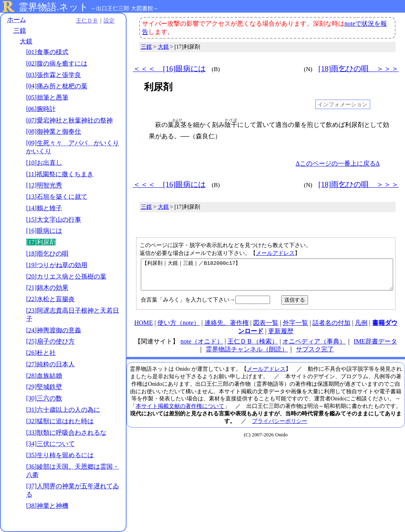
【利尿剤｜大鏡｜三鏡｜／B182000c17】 (267, 277)
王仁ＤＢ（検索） (253, 347)
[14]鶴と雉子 (44, 208)
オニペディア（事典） (314, 347)
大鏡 (26, 41)
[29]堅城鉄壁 (44, 387)
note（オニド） (202, 347)
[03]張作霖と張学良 (54, 75)
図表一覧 (266, 329)
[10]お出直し (44, 163)
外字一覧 (295, 329)
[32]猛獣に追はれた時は (60, 421)
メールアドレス (275, 253)
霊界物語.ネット (54, 7)
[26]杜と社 (41, 353)
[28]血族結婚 (44, 376)
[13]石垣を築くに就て (57, 197)
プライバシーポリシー (280, 427)
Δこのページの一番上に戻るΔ (338, 163)
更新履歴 (281, 337)
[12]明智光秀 (44, 185)
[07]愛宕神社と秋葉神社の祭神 (69, 120)
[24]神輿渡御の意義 (54, 330)
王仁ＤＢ (87, 21)
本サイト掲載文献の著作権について (180, 412)
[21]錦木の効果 (47, 288)
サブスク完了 (315, 355)
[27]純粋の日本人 (50, 364)
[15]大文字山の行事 (54, 220)
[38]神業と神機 (47, 506)
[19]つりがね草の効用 (57, 265)
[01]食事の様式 (47, 52)
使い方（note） (179, 329)
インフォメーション (343, 104)
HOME (143, 329)
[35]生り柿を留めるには (60, 455)
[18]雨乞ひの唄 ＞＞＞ (359, 69)
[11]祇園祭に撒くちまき (60, 174)
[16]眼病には (44, 231)
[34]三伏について (50, 444)
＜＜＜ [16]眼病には (169, 69)
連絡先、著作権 (227, 329)
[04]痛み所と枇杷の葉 (57, 86)
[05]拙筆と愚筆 (47, 97)
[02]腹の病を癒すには (57, 63)
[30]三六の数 (44, 398)
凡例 (361, 329)
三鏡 (20, 31)
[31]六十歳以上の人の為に (63, 410)
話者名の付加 (331, 329)
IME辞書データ (375, 347)
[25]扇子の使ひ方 (50, 341)
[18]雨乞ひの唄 (47, 254)
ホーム (17, 20)
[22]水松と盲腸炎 (50, 299)
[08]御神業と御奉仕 (54, 131)
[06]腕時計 (41, 109)
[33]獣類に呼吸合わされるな (66, 433)
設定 (109, 21)
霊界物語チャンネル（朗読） (247, 355)
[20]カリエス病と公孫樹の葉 (66, 276)
